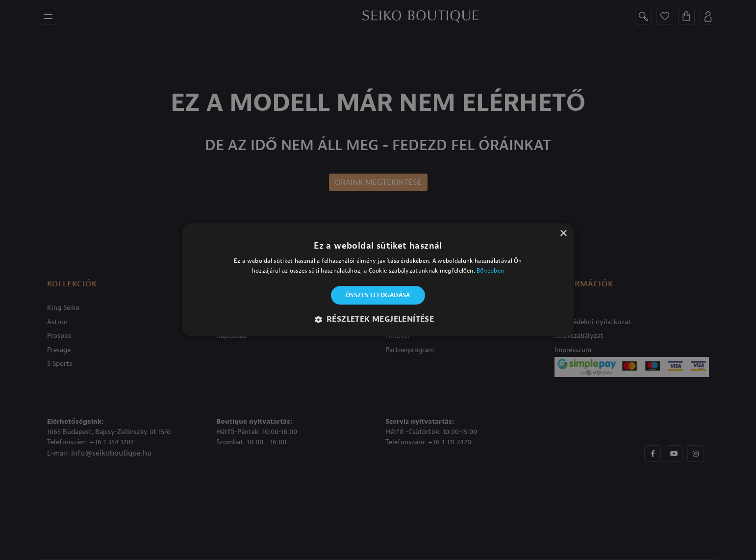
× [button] (563, 234)
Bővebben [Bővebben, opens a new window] (490, 271)
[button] (378, 320)
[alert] (378, 280)
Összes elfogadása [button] (378, 295)
